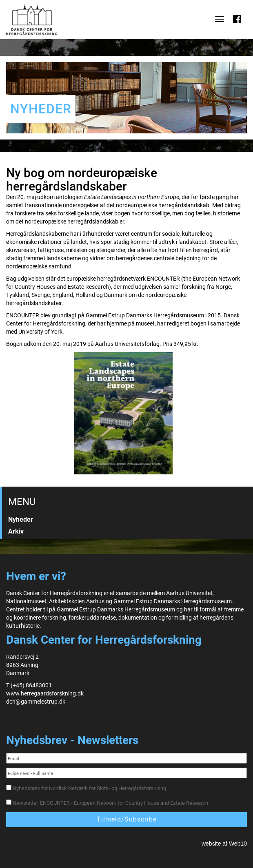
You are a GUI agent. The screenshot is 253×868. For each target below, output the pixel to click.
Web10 (238, 844)
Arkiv (16, 531)
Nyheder (21, 519)
